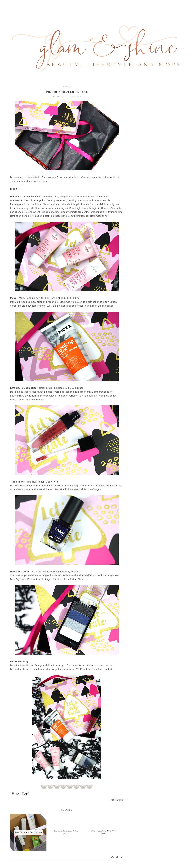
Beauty (67, 86)
